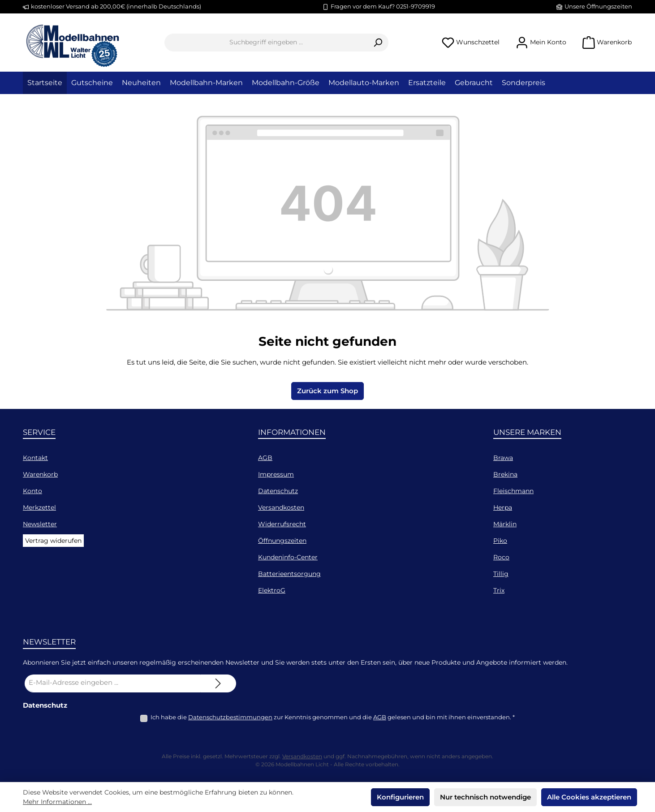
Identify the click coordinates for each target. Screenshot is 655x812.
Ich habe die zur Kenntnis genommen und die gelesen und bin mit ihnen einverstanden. (333, 717)
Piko (500, 541)
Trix (499, 590)
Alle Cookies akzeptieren (589, 797)
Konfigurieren (400, 797)
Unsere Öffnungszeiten (598, 6)
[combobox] (266, 43)
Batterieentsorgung (289, 574)
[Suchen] (378, 43)
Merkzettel (39, 507)
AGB (265, 458)
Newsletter (40, 524)
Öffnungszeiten (282, 541)
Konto (32, 491)
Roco (501, 557)
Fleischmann (513, 491)
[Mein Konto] (541, 42)
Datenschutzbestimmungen (230, 717)
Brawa (503, 458)
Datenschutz (278, 491)
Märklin (505, 524)
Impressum (276, 474)
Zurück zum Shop (327, 391)
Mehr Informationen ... (57, 802)
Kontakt (35, 458)
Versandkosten (281, 507)
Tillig (501, 574)
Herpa (503, 507)
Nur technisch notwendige (485, 797)
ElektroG (272, 590)
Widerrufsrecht (282, 524)
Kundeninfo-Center (288, 557)
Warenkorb (40, 474)
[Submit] (218, 683)
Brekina (505, 474)
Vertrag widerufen (53, 541)
